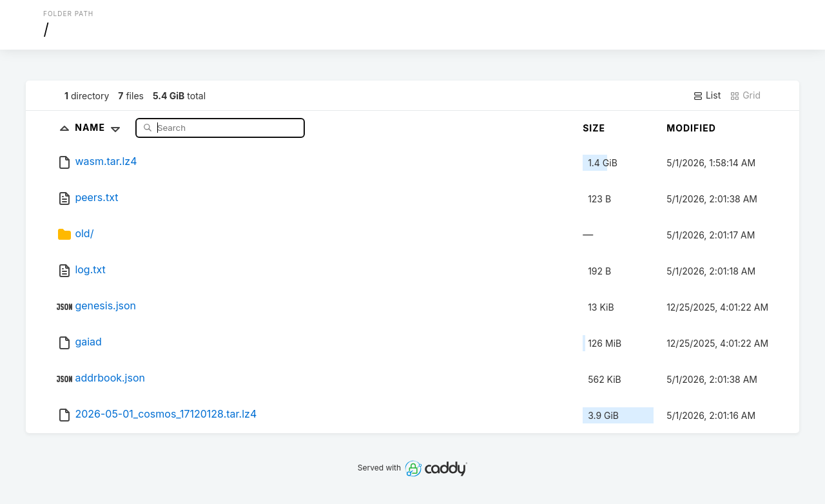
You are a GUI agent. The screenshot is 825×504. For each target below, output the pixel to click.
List (707, 95)
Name (100, 127)
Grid (745, 95)
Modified (691, 128)
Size (594, 128)
